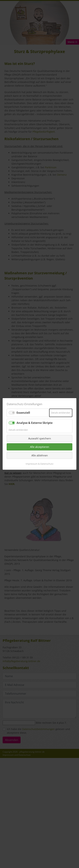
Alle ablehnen (40, 455)
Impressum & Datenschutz (39, 464)
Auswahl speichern (40, 438)
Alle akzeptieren (40, 447)
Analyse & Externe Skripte (34, 423)
